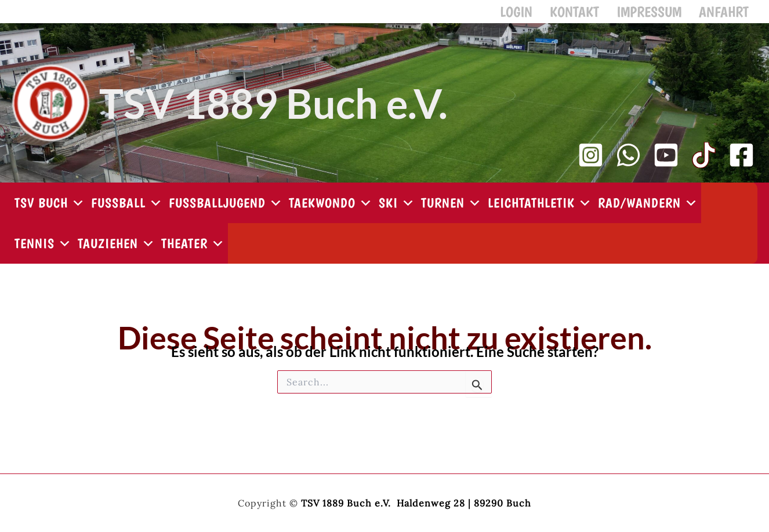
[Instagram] (591, 161)
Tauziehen (117, 249)
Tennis (43, 249)
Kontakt (589, 14)
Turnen (451, 209)
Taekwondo (331, 209)
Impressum (658, 14)
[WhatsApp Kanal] (628, 161)
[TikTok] (704, 161)
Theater (193, 249)
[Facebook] (741, 161)
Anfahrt (727, 14)
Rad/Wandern (648, 209)
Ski (397, 209)
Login (536, 14)
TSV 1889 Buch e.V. (273, 109)
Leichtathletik (540, 209)
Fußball (127, 209)
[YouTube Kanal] (666, 161)
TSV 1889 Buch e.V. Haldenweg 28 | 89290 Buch (416, 503)
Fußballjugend (226, 209)
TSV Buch (50, 209)
